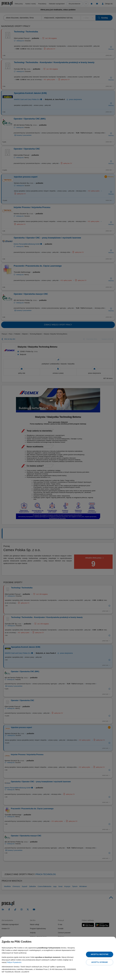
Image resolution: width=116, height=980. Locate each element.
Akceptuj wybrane (100, 962)
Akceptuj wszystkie (100, 954)
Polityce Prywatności (14, 962)
